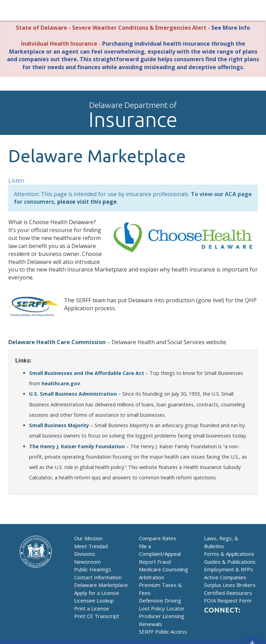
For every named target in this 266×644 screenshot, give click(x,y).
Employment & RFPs (229, 569)
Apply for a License (97, 593)
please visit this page (87, 202)
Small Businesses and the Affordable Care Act (87, 373)
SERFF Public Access (163, 632)
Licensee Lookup (94, 600)
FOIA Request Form (228, 600)
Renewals (150, 624)
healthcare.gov (61, 383)
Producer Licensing (162, 616)
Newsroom (87, 562)
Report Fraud (155, 562)
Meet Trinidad (91, 546)
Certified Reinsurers (228, 593)
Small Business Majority (59, 425)
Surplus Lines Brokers (230, 585)
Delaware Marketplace (101, 585)
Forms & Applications (229, 554)
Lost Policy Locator (162, 608)
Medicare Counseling (163, 569)
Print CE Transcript (97, 616)
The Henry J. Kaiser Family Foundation (77, 446)
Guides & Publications (230, 562)
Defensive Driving (160, 600)
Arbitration (152, 577)
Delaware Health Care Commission (57, 342)
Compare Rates (158, 538)
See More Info (231, 28)
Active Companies (225, 577)
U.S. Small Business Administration (73, 394)
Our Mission (88, 538)
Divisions (85, 554)
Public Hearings (93, 569)
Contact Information (98, 577)
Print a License (92, 608)
